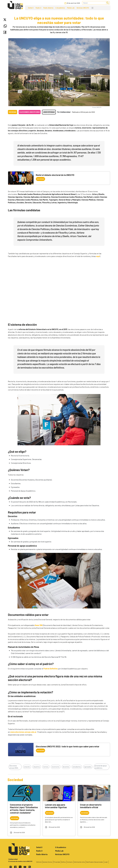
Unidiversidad (49, 112)
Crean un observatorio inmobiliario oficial (91, 806)
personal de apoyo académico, (101, 767)
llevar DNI (39, 625)
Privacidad (57, 862)
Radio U (38, 8)
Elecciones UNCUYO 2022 (30, 112)
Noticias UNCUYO (83, 8)
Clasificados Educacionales (94, 862)
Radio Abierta (48, 8)
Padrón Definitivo (51, 669)
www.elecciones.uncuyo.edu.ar (23, 732)
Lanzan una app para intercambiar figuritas (56, 806)
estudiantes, (77, 767)
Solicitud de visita (79, 862)
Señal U (31, 8)
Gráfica (63, 862)
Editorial (39, 862)
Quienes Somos (47, 862)
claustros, (37, 767)
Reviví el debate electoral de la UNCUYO (55, 175)
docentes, (66, 767)
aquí (98, 256)
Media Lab (71, 8)
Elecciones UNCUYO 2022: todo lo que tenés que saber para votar (68, 746)
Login (106, 862)
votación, (27, 767)
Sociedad (13, 112)
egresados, (88, 767)
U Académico (60, 8)
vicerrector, (56, 767)
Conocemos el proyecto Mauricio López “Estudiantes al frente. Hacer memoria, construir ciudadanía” (24, 809)
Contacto (70, 862)
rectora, (46, 767)
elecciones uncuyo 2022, (14, 767)
